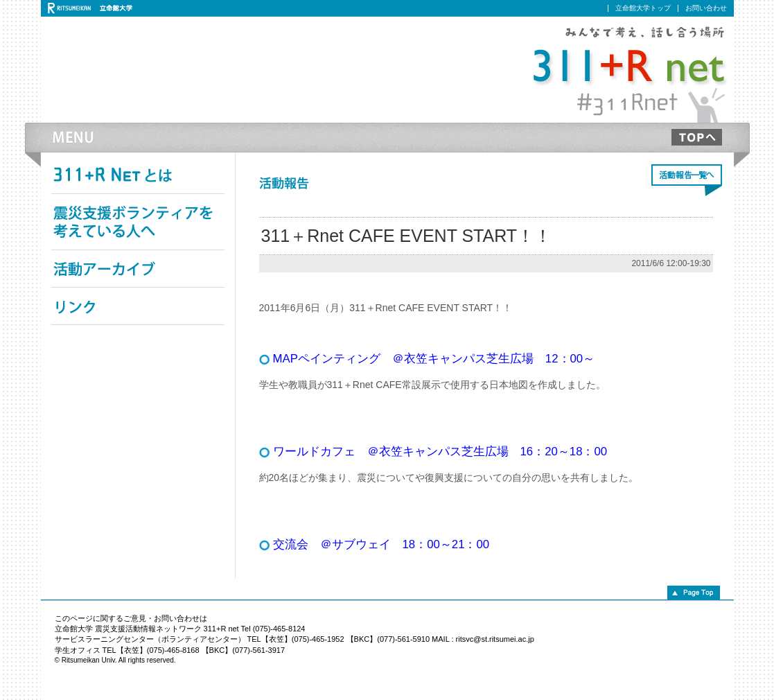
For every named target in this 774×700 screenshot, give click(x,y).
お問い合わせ (706, 8)
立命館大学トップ (643, 8)
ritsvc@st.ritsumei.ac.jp (495, 639)
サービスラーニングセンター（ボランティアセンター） (150, 639)
